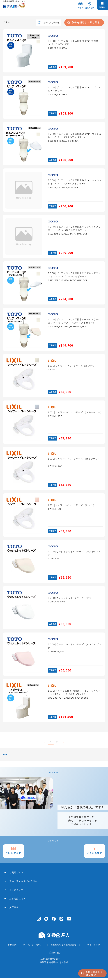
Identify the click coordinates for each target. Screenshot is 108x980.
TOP (5, 755)
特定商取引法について (70, 947)
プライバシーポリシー (34, 947)
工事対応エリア (18, 901)
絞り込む (94, 973)
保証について (16, 892)
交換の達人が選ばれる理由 (23, 883)
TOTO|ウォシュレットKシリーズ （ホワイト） (73, 599)
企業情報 (55, 947)
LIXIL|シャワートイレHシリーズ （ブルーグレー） (75, 413)
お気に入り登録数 (48, 23)
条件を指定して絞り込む (84, 23)
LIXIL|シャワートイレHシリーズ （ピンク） (72, 506)
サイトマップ (94, 947)
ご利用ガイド (15, 855)
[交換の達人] (14, 4)
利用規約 (12, 947)
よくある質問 (94, 855)
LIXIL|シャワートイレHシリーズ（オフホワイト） (75, 367)
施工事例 (14, 909)
